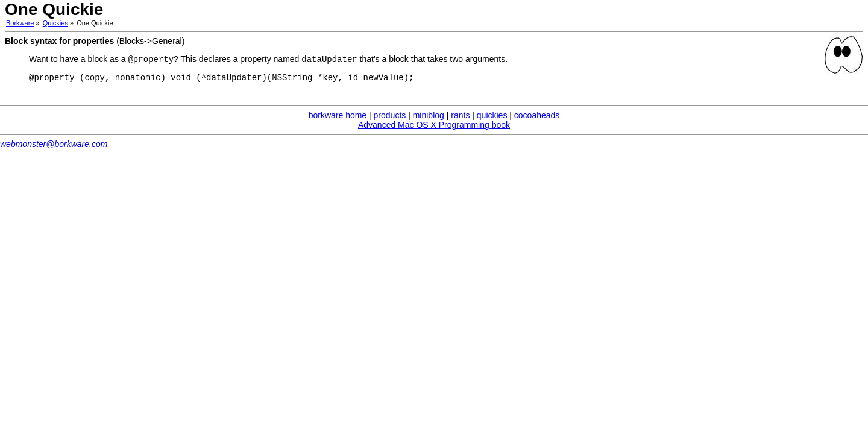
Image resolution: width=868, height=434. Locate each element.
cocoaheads (537, 118)
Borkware (20, 23)
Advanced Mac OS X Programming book (434, 128)
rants (460, 118)
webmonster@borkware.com (54, 147)
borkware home (338, 118)
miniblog (429, 118)
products (390, 118)
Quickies (55, 23)
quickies (492, 118)
